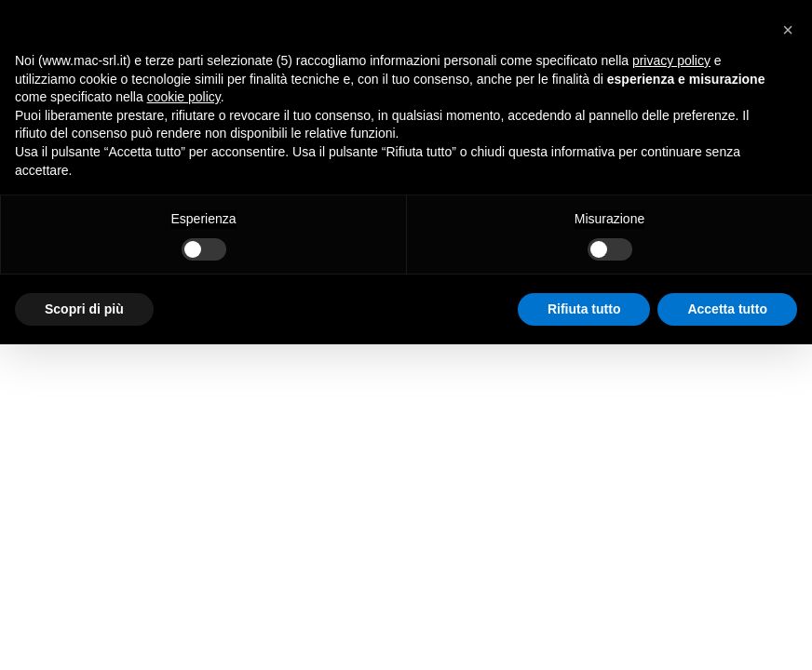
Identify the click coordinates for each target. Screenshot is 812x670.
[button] (788, 30)
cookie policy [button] (184, 97)
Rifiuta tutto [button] (584, 309)
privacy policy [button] (671, 60)
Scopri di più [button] (84, 309)
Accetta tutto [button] (727, 309)
